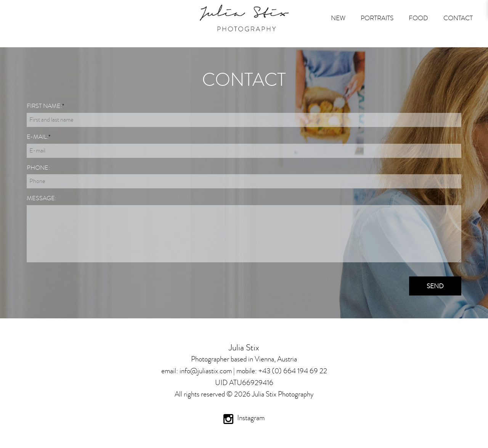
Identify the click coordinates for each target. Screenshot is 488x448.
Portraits (377, 18)
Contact (458, 18)
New (338, 18)
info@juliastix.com (206, 371)
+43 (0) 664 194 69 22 (293, 371)
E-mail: (39, 137)
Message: (42, 198)
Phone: (38, 168)
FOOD (418, 18)
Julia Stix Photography (283, 394)
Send (435, 286)
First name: (45, 106)
